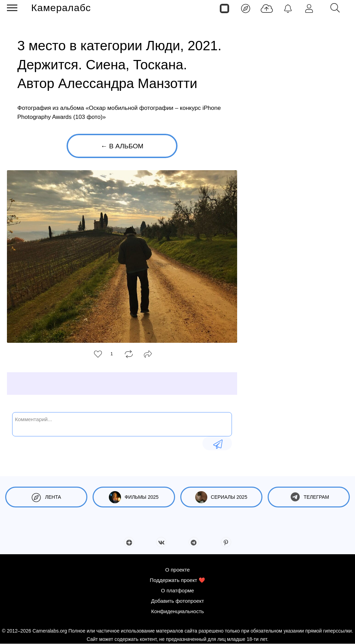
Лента (46, 497)
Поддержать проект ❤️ (177, 580)
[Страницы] (224, 8)
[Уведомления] (288, 8)
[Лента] (246, 8)
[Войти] (309, 8)
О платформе (177, 590)
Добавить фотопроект (178, 601)
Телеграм (309, 497)
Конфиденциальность (177, 611)
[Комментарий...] (122, 424)
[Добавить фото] (267, 8)
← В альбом (122, 146)
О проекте (178, 570)
